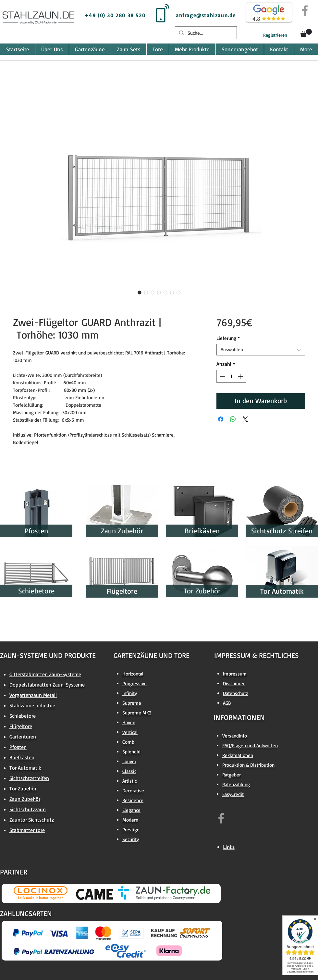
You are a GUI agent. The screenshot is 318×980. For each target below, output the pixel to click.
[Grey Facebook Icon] (305, 11)
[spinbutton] (231, 376)
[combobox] (261, 350)
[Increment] (241, 376)
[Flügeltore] (122, 591)
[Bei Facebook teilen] (221, 419)
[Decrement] (222, 376)
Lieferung (228, 338)
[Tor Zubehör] (202, 591)
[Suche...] (205, 33)
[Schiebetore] (36, 591)
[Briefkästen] (202, 531)
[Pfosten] (36, 531)
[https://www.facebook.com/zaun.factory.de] (221, 818)
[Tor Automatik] (282, 591)
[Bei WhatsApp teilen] (233, 419)
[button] (306, 33)
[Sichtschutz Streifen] (282, 531)
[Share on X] (245, 419)
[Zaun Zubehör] (122, 531)
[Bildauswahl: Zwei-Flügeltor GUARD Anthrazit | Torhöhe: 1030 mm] (140, 292)
